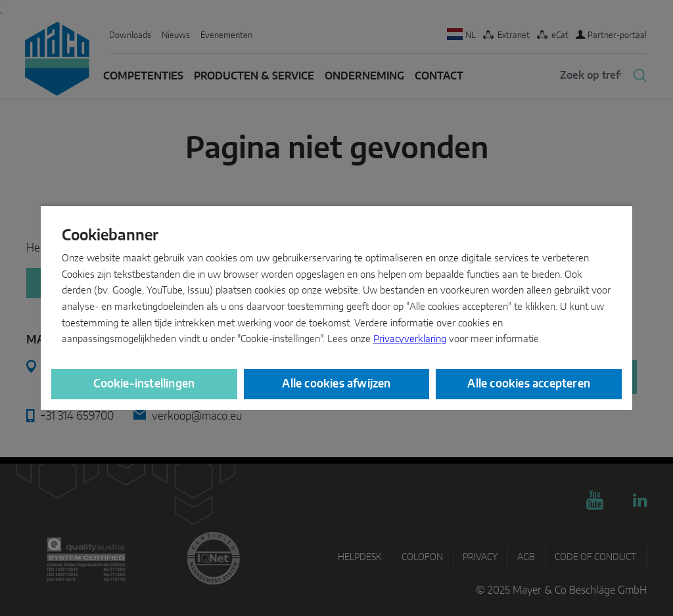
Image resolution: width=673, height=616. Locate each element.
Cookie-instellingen (144, 384)
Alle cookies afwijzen (336, 384)
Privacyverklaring (410, 339)
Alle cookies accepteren (529, 384)
